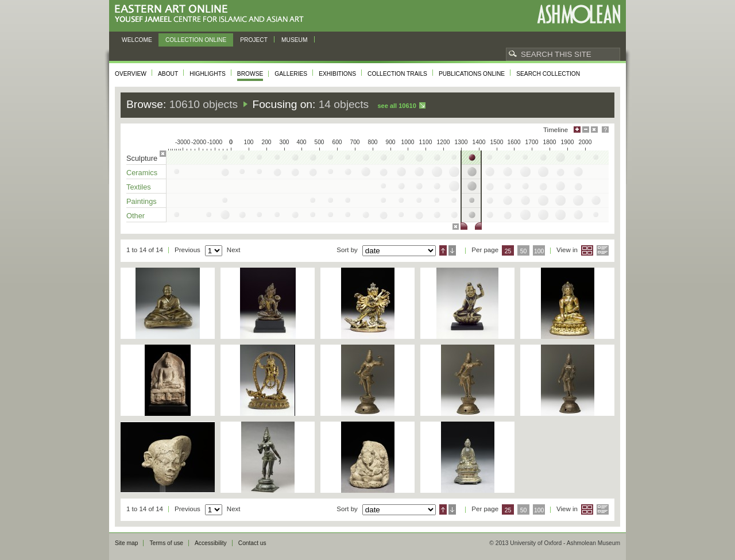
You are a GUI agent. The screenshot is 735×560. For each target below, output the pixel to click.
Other (136, 216)
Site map (126, 543)
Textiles (139, 187)
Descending (452, 250)
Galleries (291, 74)
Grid (587, 250)
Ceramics (142, 173)
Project (254, 40)
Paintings (142, 201)
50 (524, 251)
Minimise (586, 130)
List (603, 250)
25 (508, 251)
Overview (131, 74)
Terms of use (166, 543)
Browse (250, 74)
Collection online (196, 40)
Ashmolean (579, 14)
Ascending (443, 250)
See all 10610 (396, 106)
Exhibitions (337, 74)
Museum (295, 40)
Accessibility (211, 543)
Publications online (472, 74)
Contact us (252, 543)
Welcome (137, 40)
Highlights (208, 74)
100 (539, 251)
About (168, 74)
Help (605, 130)
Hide (594, 130)
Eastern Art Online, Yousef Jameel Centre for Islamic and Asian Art (212, 14)
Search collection (548, 74)
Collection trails (397, 74)
